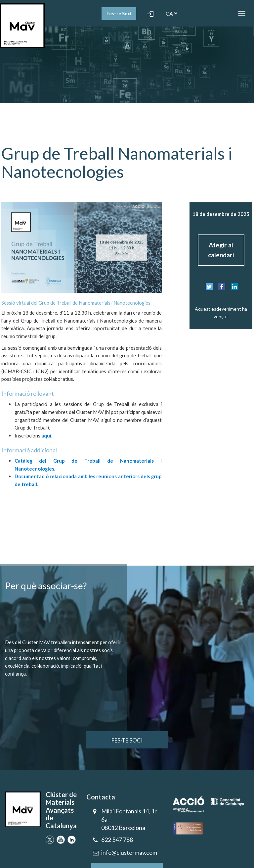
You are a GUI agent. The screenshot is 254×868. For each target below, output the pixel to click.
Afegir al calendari (221, 250)
